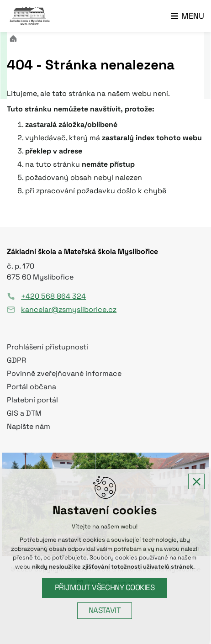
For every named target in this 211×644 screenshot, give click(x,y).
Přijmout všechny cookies (106, 588)
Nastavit (106, 610)
